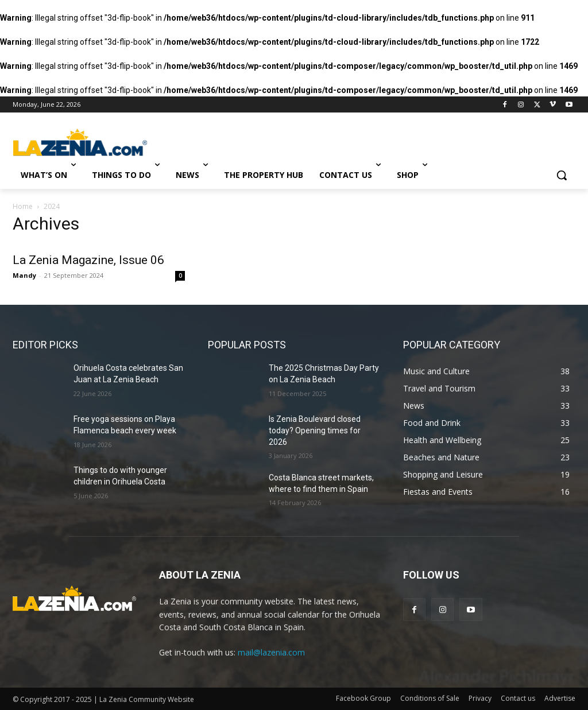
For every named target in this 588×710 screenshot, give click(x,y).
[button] (562, 175)
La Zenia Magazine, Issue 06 (88, 260)
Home (23, 206)
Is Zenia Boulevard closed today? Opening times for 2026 (315, 430)
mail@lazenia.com (271, 652)
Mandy (24, 275)
